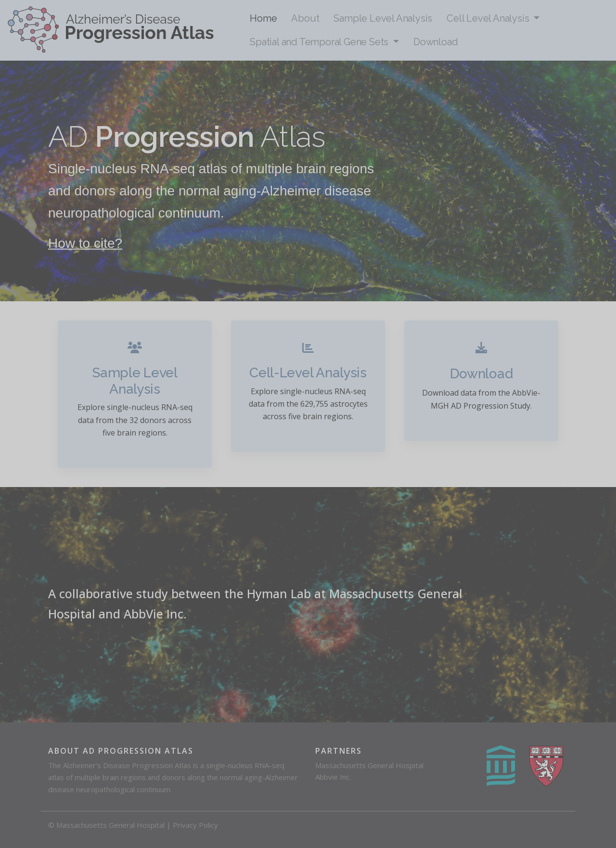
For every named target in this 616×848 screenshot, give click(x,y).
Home (263, 18)
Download (436, 42)
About (305, 18)
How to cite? (85, 243)
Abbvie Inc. (333, 777)
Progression (174, 137)
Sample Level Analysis (383, 18)
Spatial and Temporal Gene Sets (320, 42)
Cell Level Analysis (489, 18)
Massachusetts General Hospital (369, 765)
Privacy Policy (195, 825)
